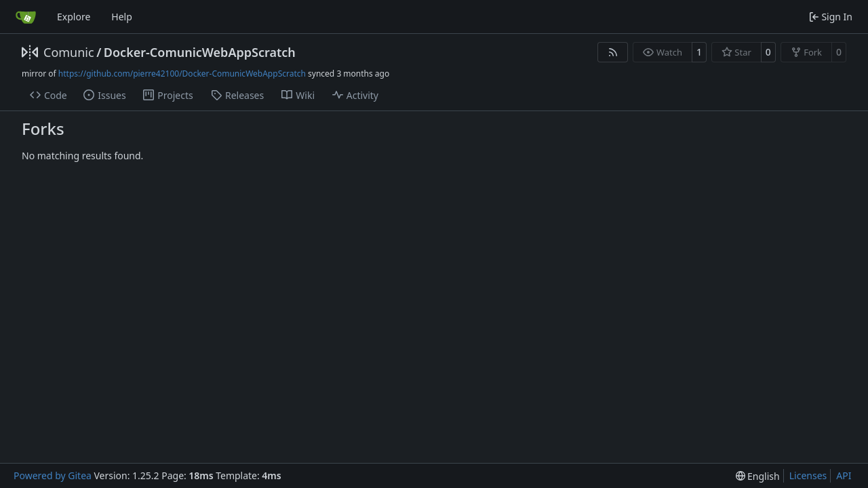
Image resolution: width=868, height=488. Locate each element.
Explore (74, 17)
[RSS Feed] (613, 52)
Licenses (808, 475)
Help (122, 17)
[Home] (26, 17)
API (844, 475)
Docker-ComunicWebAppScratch (200, 52)
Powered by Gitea (53, 475)
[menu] (758, 476)
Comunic (69, 52)
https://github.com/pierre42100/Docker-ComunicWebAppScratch (182, 74)
